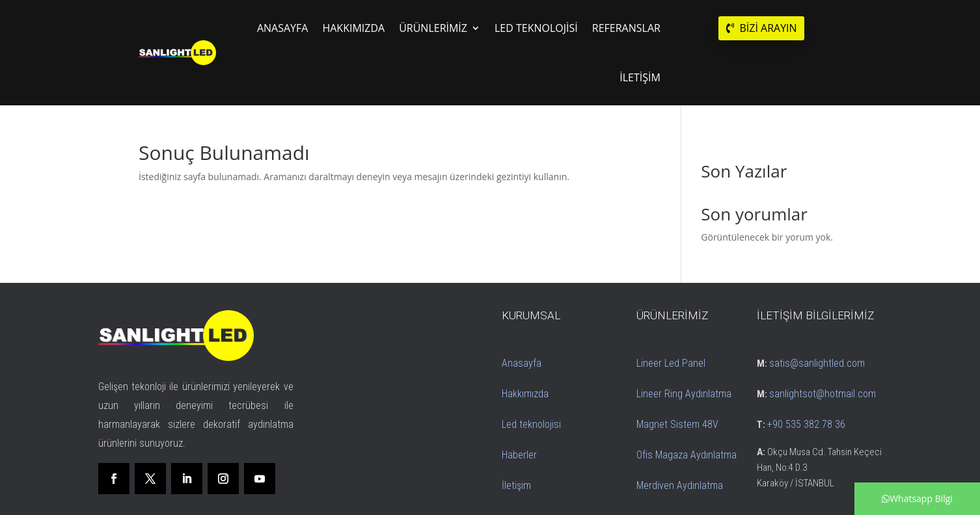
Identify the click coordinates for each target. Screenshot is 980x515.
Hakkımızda (525, 394)
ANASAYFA (283, 28)
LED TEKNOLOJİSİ (536, 28)
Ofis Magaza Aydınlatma (687, 455)
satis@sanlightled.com (817, 363)
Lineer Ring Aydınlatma (684, 394)
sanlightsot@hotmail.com (823, 394)
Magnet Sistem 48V (677, 424)
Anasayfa (522, 363)
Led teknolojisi (531, 424)
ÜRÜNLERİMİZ (433, 28)
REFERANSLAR (626, 28)
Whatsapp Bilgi (917, 498)
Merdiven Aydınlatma (680, 485)
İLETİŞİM (640, 77)
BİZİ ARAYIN (768, 28)
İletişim (516, 485)
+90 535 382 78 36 (806, 424)
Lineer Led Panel (671, 363)
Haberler (519, 455)
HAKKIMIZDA (353, 28)
